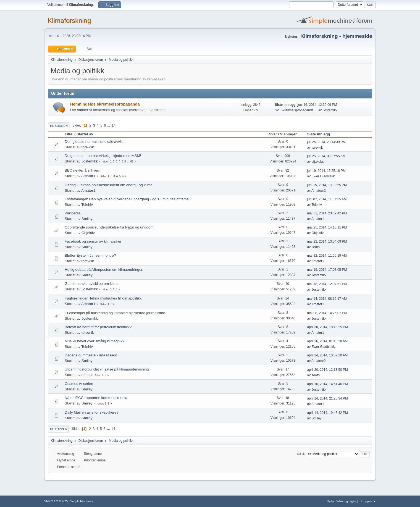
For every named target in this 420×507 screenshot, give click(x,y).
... (109, 125)
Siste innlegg (321, 134)
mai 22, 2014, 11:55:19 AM (327, 256)
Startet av (85, 134)
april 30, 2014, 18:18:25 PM (328, 327)
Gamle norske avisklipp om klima (92, 284)
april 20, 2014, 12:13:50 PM (328, 370)
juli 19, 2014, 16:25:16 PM (326, 171)
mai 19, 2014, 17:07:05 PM (327, 270)
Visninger (288, 134)
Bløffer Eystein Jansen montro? (90, 255)
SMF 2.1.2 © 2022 (56, 501)
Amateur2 (319, 191)
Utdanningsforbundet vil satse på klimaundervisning (107, 369)
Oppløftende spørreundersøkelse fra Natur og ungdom (109, 227)
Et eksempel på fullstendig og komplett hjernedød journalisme (115, 313)
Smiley (87, 219)
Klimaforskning (69, 21)
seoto (316, 247)
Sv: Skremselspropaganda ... (296, 110)
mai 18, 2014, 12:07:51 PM (327, 284)
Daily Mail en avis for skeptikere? (92, 412)
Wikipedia (73, 213)
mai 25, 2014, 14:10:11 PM (327, 227)
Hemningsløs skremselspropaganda (105, 104)
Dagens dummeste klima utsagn (91, 355)
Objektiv (88, 233)
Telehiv (87, 205)
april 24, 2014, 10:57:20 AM (328, 355)
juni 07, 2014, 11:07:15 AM (327, 199)
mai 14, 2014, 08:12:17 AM (327, 299)
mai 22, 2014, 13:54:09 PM (327, 241)
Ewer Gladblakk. (324, 176)
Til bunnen (59, 126)
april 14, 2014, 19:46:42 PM (328, 413)
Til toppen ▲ (367, 501)
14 (114, 125)
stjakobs (318, 162)
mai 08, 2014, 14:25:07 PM (327, 313)
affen (86, 375)
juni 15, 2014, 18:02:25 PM (327, 185)
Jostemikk (330, 110)
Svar (273, 134)
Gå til (300, 454)
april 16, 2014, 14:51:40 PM (328, 384)
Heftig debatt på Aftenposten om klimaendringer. (104, 270)
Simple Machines (82, 501)
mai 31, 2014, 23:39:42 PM (327, 213)
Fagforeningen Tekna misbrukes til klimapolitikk (103, 298)
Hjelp (330, 501)
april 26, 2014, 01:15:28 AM (328, 341)
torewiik (88, 147)
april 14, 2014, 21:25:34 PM (328, 398)
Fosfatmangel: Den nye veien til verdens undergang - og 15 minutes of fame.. (128, 199)
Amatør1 (88, 176)
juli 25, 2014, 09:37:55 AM (326, 156)
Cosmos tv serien (79, 384)
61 (132, 161)
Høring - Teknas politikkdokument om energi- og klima (109, 185)
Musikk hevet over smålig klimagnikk (95, 341)
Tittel (69, 134)
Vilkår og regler (346, 501)
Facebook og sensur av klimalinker (93, 241)
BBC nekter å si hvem (82, 170)
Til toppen (58, 429)
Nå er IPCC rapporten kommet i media (96, 398)
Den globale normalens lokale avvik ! (95, 142)
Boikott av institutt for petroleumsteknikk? (98, 327)
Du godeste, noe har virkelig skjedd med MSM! (103, 156)
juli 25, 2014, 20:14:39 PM (326, 142)
